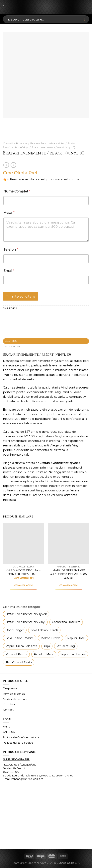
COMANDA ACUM (23, 585)
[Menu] (5, 7)
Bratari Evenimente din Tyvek (26, 614)
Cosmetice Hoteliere (15, 143)
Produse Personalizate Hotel (47, 143)
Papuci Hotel (76, 638)
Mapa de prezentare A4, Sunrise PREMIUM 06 (68, 572)
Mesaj (9, 213)
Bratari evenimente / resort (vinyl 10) (53, 147)
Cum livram (10, 704)
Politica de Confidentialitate (21, 737)
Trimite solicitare (21, 296)
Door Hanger (15, 630)
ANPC (7, 726)
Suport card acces (73, 654)
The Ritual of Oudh (19, 662)
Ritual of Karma (16, 654)
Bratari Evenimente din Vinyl (25, 622)
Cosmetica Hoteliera (66, 622)
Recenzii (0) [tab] (12, 347)
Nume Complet (17, 191)
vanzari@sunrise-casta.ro (27, 779)
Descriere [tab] (11, 341)
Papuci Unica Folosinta (21, 646)
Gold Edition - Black (44, 630)
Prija (47, 646)
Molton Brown (50, 638)
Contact (8, 710)
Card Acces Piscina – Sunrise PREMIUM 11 (23, 572)
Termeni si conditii (15, 694)
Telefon (11, 249)
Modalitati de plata (15, 699)
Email (9, 271)
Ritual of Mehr (44, 654)
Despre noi (10, 688)
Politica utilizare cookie (18, 743)
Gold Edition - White (20, 638)
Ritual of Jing (66, 646)
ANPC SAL (10, 732)
